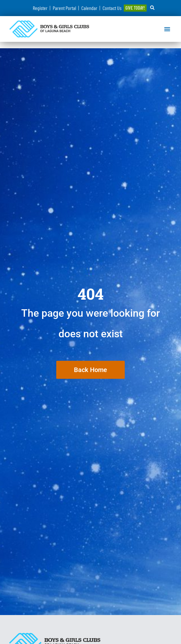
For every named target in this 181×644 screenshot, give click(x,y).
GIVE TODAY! (135, 8)
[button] (152, 8)
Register (40, 8)
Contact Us (112, 8)
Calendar (89, 8)
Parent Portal (64, 8)
